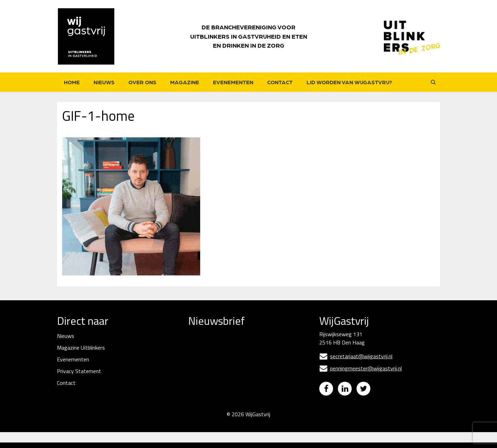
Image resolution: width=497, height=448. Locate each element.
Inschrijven (240, 400)
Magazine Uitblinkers (81, 348)
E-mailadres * (204, 346)
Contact (280, 82)
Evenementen (233, 82)
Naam (196, 370)
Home (72, 82)
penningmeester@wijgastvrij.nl (360, 368)
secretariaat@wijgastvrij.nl (356, 356)
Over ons (142, 82)
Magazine (185, 82)
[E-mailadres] (240, 357)
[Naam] (240, 382)
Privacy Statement (79, 371)
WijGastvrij (258, 420)
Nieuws (104, 82)
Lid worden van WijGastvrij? (349, 82)
